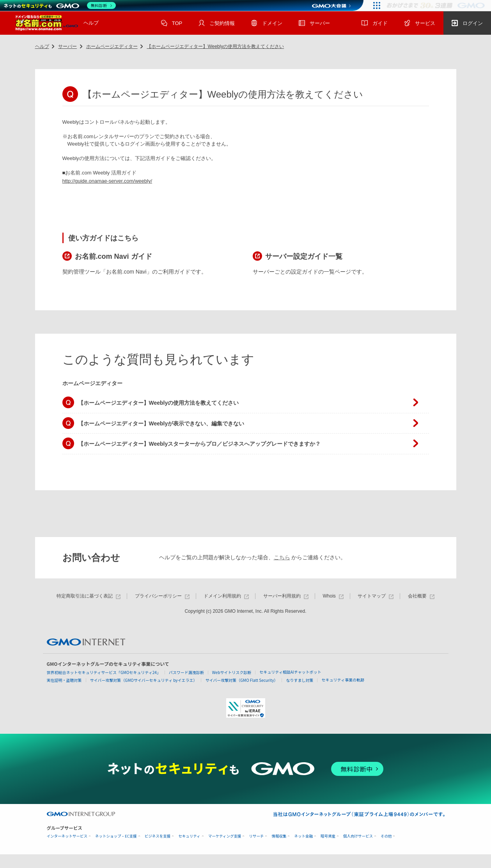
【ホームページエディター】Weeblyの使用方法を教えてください (215, 46)
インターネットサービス (67, 836)
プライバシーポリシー (162, 596)
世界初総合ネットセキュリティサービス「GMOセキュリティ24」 (104, 672)
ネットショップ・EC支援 (116, 836)
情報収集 (279, 836)
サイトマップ (376, 596)
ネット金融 (303, 836)
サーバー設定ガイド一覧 (304, 256)
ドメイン (267, 24)
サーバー (314, 24)
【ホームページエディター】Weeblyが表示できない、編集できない (161, 423)
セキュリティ (189, 836)
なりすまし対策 (300, 680)
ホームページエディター (112, 46)
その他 (386, 836)
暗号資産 (328, 836)
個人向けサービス (358, 836)
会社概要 (421, 596)
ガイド (375, 24)
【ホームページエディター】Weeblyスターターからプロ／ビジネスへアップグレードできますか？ (199, 444)
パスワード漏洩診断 (186, 672)
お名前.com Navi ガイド (113, 256)
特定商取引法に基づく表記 (89, 596)
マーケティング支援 (225, 836)
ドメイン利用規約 (226, 596)
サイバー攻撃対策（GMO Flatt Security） (241, 680)
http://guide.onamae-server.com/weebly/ (107, 181)
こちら (282, 557)
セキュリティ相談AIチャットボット (290, 672)
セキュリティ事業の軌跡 (343, 680)
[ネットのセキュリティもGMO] (60, 5)
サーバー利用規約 (286, 596)
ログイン (467, 24)
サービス (420, 24)
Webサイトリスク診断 (232, 672)
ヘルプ (91, 23)
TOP (172, 24)
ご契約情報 (217, 24)
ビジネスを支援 (158, 836)
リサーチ (256, 836)
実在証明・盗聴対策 (64, 680)
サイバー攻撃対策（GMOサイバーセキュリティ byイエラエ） (144, 680)
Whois (333, 596)
